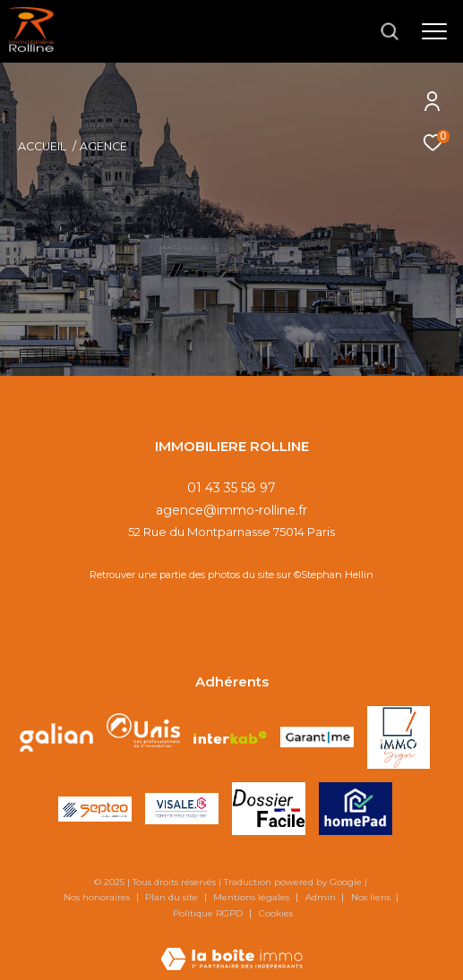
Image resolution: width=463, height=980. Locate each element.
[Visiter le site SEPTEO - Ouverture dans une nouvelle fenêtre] (95, 809)
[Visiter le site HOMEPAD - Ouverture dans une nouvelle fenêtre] (356, 809)
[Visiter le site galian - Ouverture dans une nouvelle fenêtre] (56, 737)
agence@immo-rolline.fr (231, 510)
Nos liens (372, 897)
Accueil (42, 146)
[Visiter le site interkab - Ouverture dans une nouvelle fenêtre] (230, 737)
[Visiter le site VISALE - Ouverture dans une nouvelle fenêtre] (182, 809)
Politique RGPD (208, 913)
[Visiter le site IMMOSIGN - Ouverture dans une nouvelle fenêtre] (399, 737)
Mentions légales (253, 897)
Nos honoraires (98, 897)
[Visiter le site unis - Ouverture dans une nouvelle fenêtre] (143, 737)
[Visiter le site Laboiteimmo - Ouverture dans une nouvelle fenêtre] (231, 947)
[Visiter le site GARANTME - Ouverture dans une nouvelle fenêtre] (317, 737)
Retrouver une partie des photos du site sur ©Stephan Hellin (231, 575)
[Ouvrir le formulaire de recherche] (390, 31)
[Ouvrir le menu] (434, 31)
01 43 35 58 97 (231, 488)
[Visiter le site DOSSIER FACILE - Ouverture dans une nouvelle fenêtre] (269, 809)
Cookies (276, 914)
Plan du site (173, 897)
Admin (322, 897)
